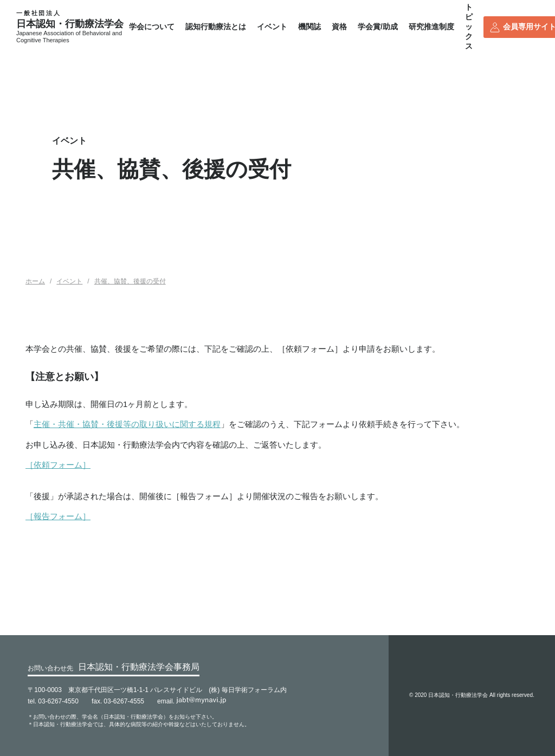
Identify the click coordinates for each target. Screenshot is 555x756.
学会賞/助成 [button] (378, 27)
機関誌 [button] (309, 27)
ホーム (35, 281)
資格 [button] (339, 27)
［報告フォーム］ (58, 516)
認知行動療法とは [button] (216, 27)
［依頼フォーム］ (58, 465)
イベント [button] (272, 27)
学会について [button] (152, 27)
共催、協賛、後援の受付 (130, 281)
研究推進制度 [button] (431, 27)
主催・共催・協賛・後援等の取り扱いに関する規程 (127, 424)
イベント (69, 281)
